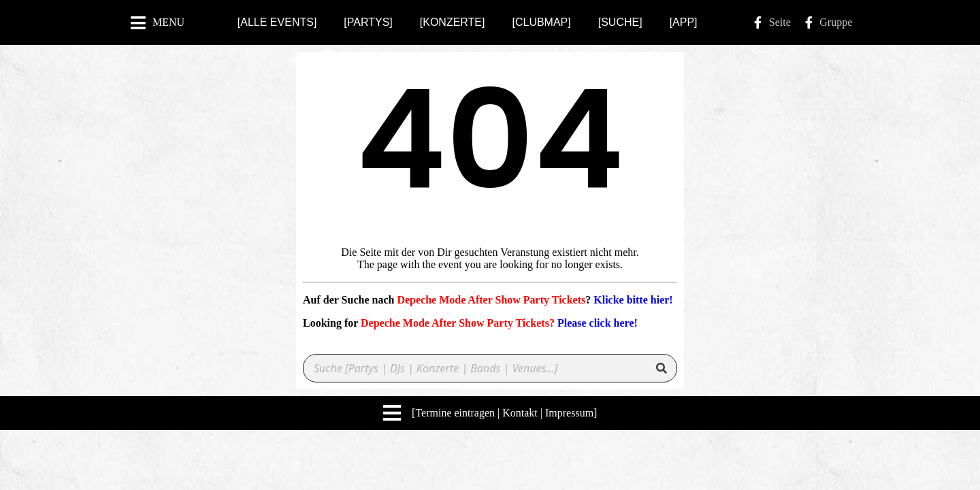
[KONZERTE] (453, 22)
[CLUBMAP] (541, 22)
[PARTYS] (368, 22)
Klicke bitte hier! (633, 300)
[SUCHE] (620, 22)
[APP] (684, 22)
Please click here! (598, 323)
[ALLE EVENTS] (277, 22)
